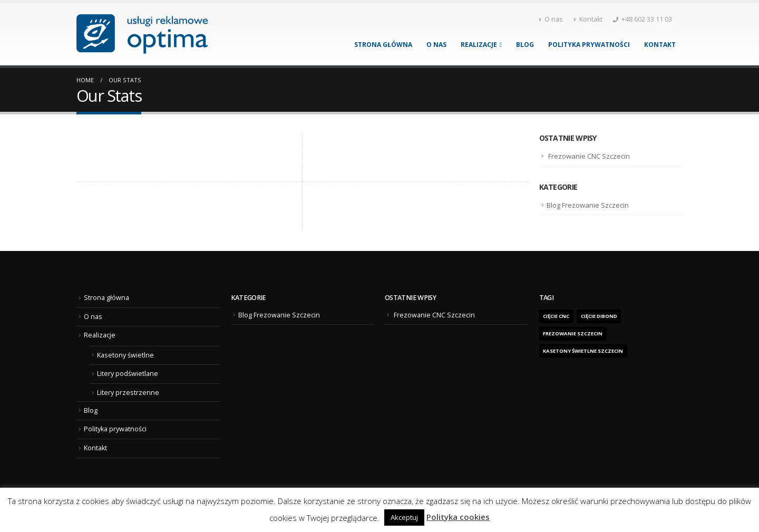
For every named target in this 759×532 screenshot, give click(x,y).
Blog (525, 45)
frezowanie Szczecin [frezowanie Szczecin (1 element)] (573, 333)
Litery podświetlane (128, 374)
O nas (551, 19)
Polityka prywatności (589, 45)
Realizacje (479, 45)
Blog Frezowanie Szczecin (588, 205)
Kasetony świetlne (125, 355)
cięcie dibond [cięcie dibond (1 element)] (599, 316)
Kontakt (588, 19)
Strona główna (383, 45)
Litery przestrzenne (128, 393)
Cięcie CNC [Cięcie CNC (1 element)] (556, 316)
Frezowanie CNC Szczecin (589, 156)
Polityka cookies (458, 517)
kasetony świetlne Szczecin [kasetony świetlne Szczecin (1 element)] (583, 351)
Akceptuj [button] (404, 517)
